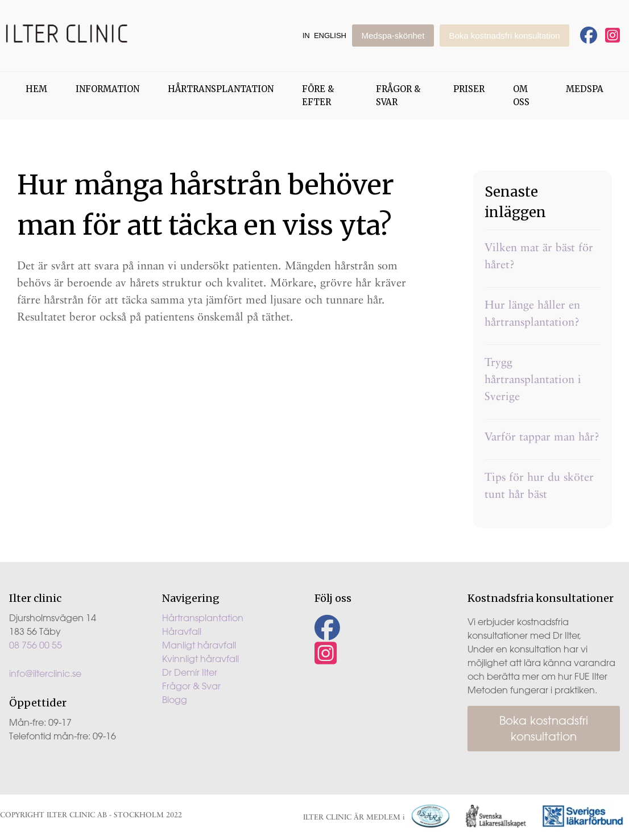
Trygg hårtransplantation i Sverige (533, 379)
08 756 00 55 (36, 645)
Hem (36, 89)
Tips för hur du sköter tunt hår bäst (539, 485)
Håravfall (182, 631)
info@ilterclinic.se (45, 673)
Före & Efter (318, 95)
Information (107, 89)
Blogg (175, 700)
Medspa (585, 89)
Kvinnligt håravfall (200, 659)
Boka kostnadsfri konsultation (504, 36)
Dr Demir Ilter (190, 672)
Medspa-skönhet (393, 36)
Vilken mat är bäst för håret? (539, 256)
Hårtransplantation (221, 89)
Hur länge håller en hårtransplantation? (532, 313)
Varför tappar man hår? (542, 436)
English (330, 36)
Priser (469, 89)
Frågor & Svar (398, 95)
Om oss (521, 95)
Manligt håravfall (199, 645)
